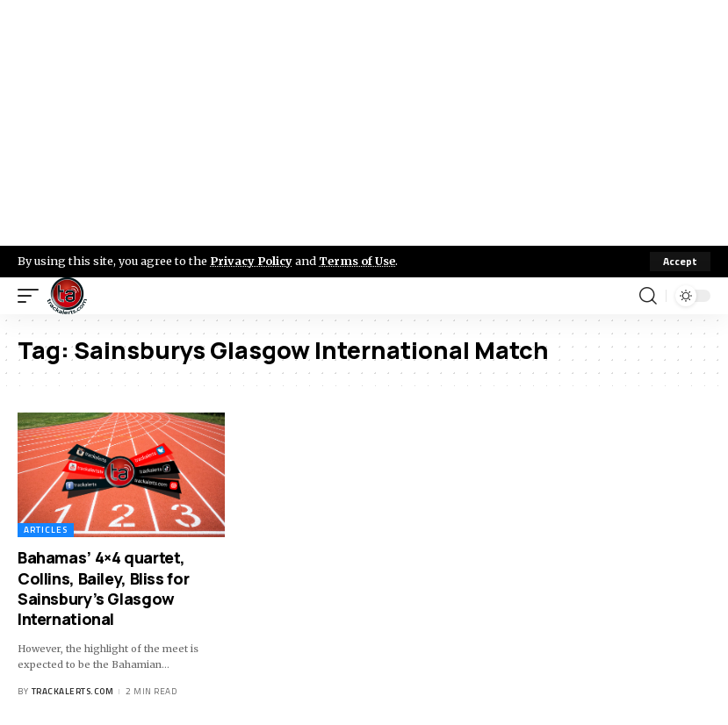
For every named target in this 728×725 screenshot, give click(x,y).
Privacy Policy (251, 261)
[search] (648, 296)
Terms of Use (357, 261)
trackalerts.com (73, 691)
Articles (46, 530)
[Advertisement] (364, 123)
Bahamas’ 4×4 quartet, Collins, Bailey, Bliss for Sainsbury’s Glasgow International (103, 588)
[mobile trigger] (32, 296)
